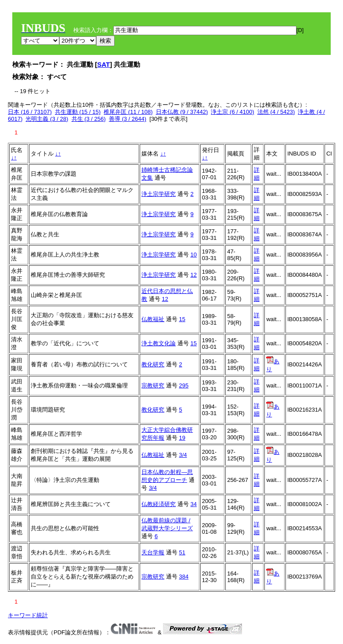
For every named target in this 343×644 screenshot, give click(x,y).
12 (193, 275)
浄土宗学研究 (159, 194)
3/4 (183, 455)
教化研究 (153, 364)
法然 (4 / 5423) (276, 112)
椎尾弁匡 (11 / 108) (128, 112)
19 (182, 438)
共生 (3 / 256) (89, 119)
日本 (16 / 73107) (30, 112)
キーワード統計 (28, 615)
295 (184, 385)
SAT (103, 64)
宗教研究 (153, 385)
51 (182, 552)
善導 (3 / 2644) (128, 119)
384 (184, 577)
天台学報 (153, 552)
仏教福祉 (153, 319)
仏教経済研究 (159, 504)
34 (193, 504)
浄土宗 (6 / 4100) (232, 112)
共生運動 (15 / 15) (78, 112)
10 (193, 255)
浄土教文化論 (159, 343)
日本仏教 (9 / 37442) (182, 112)
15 (182, 319)
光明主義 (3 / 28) (47, 119)
